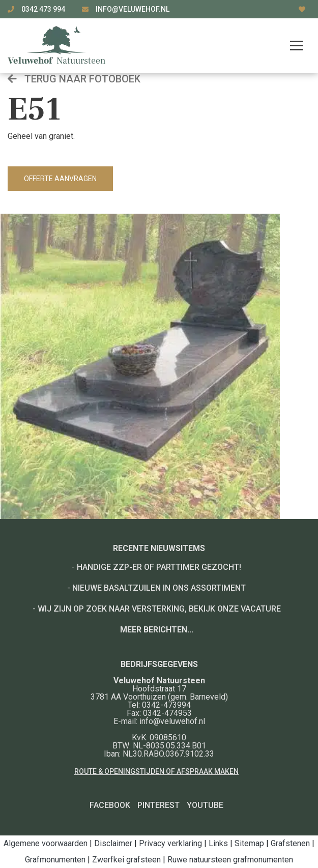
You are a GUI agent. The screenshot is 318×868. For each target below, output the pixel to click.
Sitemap (249, 843)
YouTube (205, 805)
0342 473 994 (44, 9)
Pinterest (158, 805)
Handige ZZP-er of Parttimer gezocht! (159, 567)
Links (218, 843)
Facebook (110, 805)
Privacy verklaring (170, 843)
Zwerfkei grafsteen (126, 860)
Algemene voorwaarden (46, 843)
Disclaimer (113, 843)
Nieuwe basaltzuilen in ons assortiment (159, 588)
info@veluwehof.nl (133, 9)
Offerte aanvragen (60, 179)
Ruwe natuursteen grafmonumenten (230, 860)
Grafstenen (290, 843)
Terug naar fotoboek (74, 79)
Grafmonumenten (55, 860)
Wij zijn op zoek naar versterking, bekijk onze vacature (159, 609)
